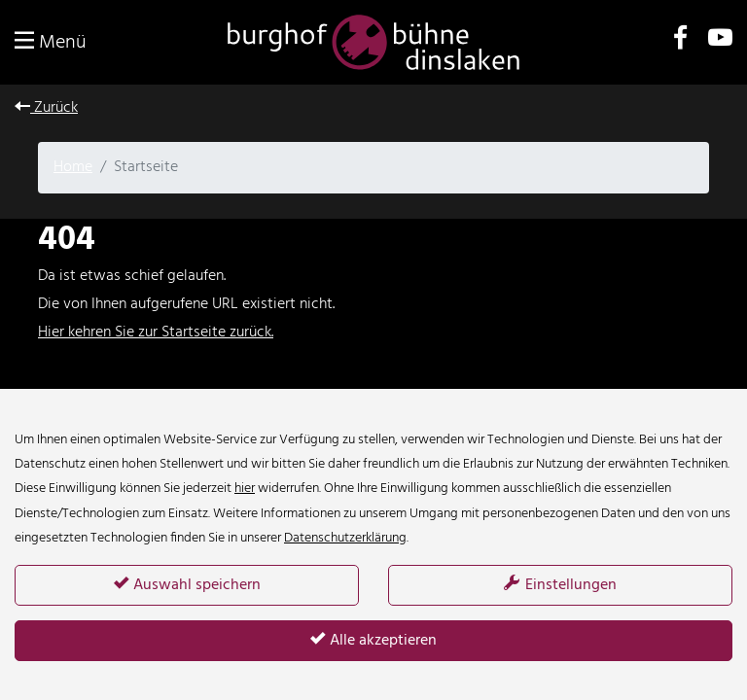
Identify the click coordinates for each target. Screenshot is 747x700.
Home (73, 167)
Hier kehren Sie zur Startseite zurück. (156, 332)
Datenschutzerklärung (345, 538)
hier (245, 489)
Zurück (46, 108)
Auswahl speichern (187, 585)
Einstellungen (560, 585)
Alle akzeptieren (373, 641)
